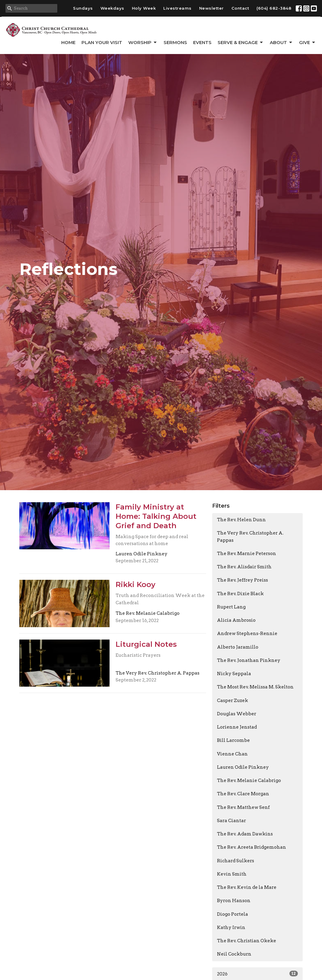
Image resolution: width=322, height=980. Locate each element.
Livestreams (177, 8)
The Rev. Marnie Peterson (247, 554)
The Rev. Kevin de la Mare (247, 887)
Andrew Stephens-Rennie (247, 634)
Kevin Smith (232, 874)
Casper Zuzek (233, 701)
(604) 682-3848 (274, 8)
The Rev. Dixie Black (240, 594)
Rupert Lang (231, 607)
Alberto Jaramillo (238, 647)
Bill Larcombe (233, 740)
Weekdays (112, 8)
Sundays (83, 8)
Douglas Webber (237, 714)
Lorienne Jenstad (237, 727)
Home (68, 42)
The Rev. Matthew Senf (243, 807)
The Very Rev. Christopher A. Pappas (250, 536)
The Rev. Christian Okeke (247, 941)
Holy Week (144, 8)
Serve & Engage (241, 43)
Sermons (175, 42)
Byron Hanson (234, 901)
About (281, 43)
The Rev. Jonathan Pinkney (249, 660)
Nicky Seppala (234, 674)
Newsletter (212, 8)
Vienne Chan (232, 754)
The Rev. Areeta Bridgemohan (252, 847)
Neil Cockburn (234, 954)
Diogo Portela (233, 914)
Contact (240, 8)
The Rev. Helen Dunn (241, 520)
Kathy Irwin (231, 927)
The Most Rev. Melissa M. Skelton (255, 687)
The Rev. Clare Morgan (243, 794)
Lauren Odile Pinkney (243, 767)
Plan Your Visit (102, 42)
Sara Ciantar (231, 821)
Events (202, 42)
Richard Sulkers (236, 861)
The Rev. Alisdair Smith (244, 567)
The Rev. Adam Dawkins (245, 834)
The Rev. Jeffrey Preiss (242, 580)
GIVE (308, 43)
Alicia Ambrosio (236, 620)
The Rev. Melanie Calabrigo (249, 780)
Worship (143, 43)
